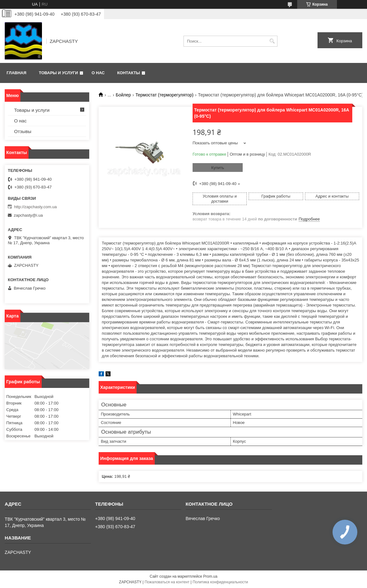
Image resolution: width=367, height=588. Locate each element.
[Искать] (272, 41)
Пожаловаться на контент (167, 582)
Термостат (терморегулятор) (165, 95)
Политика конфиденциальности (220, 582)
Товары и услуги (58, 73)
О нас (98, 73)
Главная (16, 73)
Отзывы (23, 131)
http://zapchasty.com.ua (35, 207)
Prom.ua (210, 576)
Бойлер (124, 95)
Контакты (129, 73)
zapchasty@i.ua (28, 215)
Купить (217, 168)
